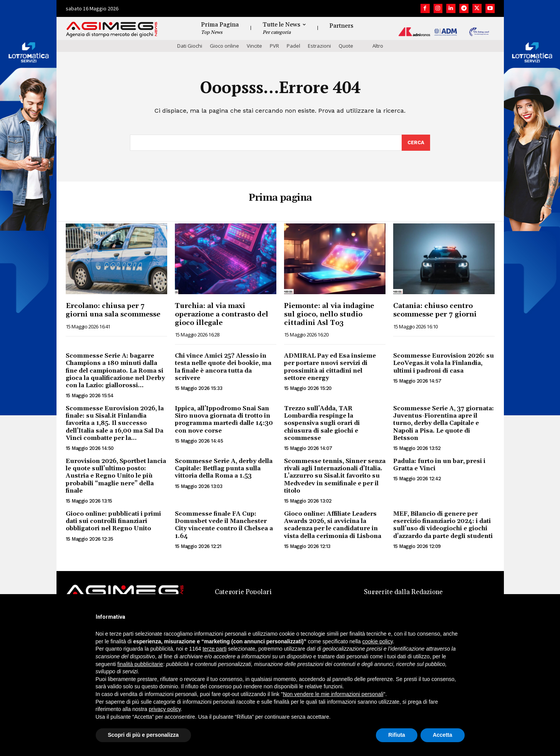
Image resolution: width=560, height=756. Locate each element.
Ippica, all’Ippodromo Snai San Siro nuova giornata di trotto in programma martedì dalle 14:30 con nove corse (224, 420)
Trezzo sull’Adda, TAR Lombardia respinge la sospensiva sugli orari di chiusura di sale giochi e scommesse (322, 423)
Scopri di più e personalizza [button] (143, 735)
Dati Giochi (190, 46)
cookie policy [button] (378, 641)
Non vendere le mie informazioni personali (333, 694)
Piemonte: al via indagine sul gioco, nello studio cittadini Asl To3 (329, 314)
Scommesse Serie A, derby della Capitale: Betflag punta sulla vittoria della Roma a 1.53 (224, 468)
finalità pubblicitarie (140, 664)
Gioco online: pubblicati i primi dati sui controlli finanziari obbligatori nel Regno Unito (113, 521)
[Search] (416, 143)
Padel (293, 46)
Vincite (254, 46)
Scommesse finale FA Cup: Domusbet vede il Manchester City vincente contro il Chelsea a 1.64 (224, 525)
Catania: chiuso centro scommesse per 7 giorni (435, 310)
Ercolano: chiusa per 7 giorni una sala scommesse (113, 310)
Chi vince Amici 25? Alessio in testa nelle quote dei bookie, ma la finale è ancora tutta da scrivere (223, 367)
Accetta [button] (443, 735)
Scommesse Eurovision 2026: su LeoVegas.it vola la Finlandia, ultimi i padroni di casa (444, 363)
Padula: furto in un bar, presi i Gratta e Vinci (439, 465)
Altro (378, 46)
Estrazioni (319, 46)
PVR (274, 46)
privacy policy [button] (165, 709)
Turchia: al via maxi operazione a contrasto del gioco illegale (222, 314)
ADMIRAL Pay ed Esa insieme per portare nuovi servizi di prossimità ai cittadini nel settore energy (330, 367)
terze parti (214, 649)
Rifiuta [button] (397, 735)
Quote (346, 46)
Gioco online (224, 46)
